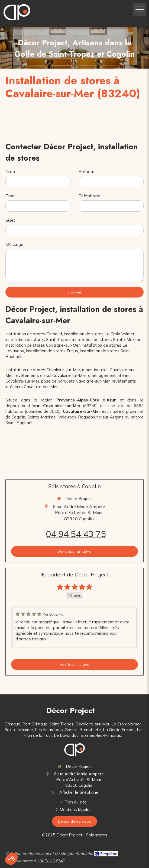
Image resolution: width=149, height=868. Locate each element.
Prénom (86, 171)
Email (11, 196)
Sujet (10, 220)
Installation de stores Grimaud (34, 334)
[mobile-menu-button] (140, 9)
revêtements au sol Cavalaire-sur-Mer (50, 375)
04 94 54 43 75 (76, 534)
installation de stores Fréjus (52, 351)
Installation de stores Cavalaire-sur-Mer (43, 370)
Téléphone (89, 196)
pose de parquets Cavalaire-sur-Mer (75, 381)
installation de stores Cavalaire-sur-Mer (43, 345)
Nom (10, 171)
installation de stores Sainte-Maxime (107, 340)
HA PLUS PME (51, 861)
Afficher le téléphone (79, 792)
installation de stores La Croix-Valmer (99, 334)
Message (14, 244)
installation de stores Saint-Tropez (38, 340)
